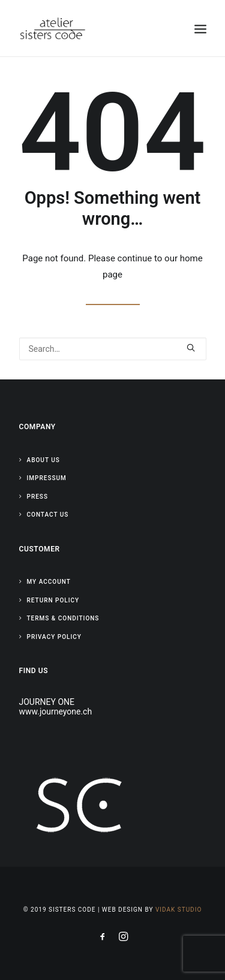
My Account (49, 582)
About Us (43, 460)
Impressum (47, 478)
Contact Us (48, 515)
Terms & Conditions (63, 618)
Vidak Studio (178, 910)
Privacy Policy (54, 637)
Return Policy (53, 600)
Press (37, 497)
